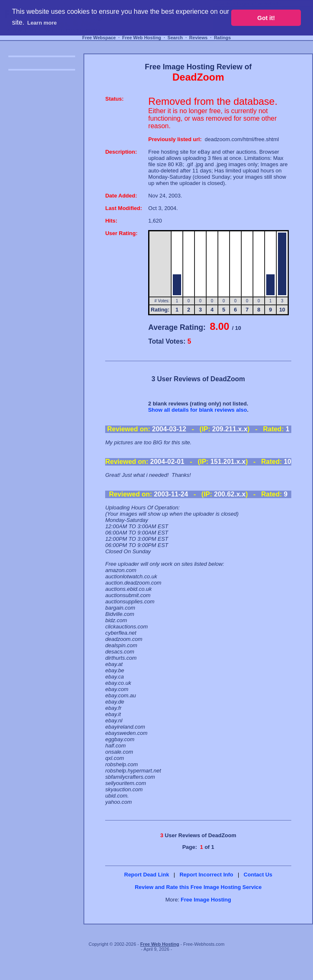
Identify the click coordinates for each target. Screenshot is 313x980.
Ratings (222, 38)
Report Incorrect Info (206, 875)
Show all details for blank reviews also (198, 410)
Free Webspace (99, 38)
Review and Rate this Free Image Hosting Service (198, 887)
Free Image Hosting (206, 900)
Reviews (198, 38)
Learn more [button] (42, 23)
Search (175, 38)
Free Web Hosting (142, 38)
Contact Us (258, 875)
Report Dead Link (147, 875)
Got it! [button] (266, 18)
